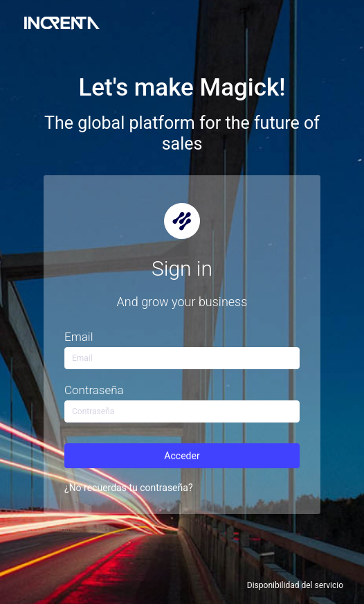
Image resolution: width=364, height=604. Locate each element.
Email (79, 337)
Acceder (182, 456)
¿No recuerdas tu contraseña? (129, 488)
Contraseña (94, 390)
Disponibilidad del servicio (295, 585)
